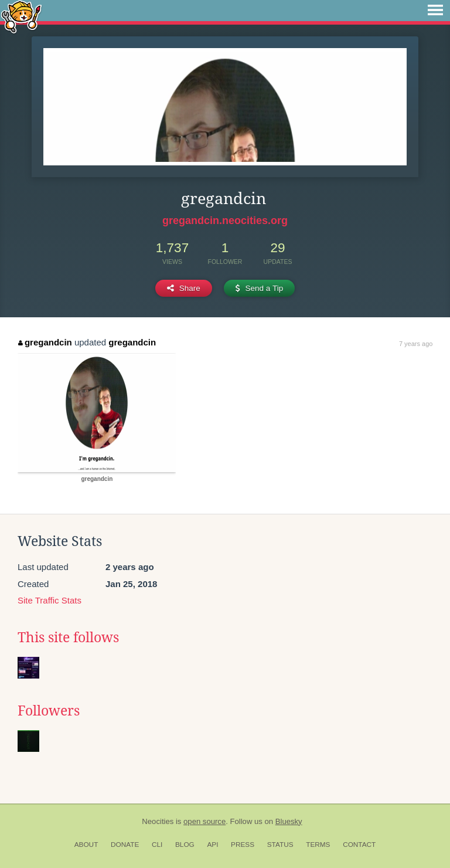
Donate (125, 845)
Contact (359, 845)
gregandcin (45, 342)
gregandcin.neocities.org (225, 221)
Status (280, 845)
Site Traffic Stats (50, 600)
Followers (49, 711)
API (212, 845)
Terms (318, 845)
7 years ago (416, 344)
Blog (185, 845)
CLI (157, 845)
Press (243, 845)
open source (204, 821)
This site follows (68, 638)
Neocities (158, 821)
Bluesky (289, 821)
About (86, 845)
